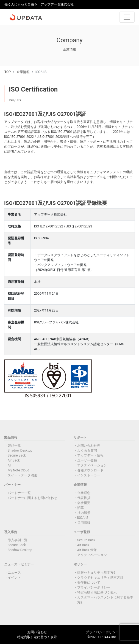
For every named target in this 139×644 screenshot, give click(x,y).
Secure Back (17, 455)
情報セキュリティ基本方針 (97, 573)
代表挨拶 (84, 498)
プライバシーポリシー (94, 587)
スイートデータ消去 (23, 475)
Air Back (14, 460)
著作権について (89, 583)
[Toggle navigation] (127, 17)
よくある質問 (87, 450)
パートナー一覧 (19, 493)
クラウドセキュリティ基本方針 (100, 578)
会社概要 (84, 503)
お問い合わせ (37, 632)
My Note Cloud (19, 470)
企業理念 (84, 493)
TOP (8, 72)
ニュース (14, 573)
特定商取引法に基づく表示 (97, 592)
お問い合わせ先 (89, 446)
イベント (14, 578)
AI (9, 465)
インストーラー (89, 475)
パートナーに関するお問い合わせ (32, 498)
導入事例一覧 (18, 540)
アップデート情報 (90, 455)
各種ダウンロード (90, 470)
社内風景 (84, 513)
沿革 (80, 508)
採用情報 (84, 523)
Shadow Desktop (20, 450)
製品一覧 (14, 446)
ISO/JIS (83, 518)
